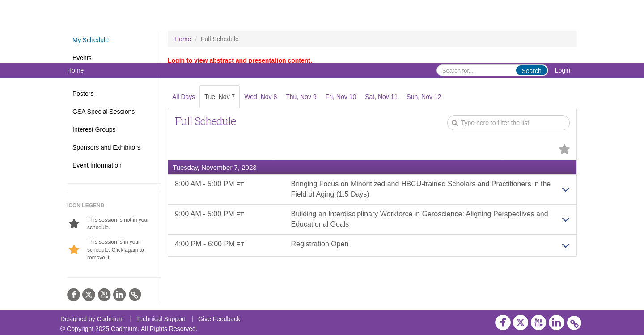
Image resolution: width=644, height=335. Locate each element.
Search (531, 71)
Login (563, 70)
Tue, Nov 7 (220, 97)
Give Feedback (219, 319)
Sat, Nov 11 (381, 97)
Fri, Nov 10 (341, 97)
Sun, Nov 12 (424, 97)
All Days (184, 97)
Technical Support (161, 319)
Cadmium (110, 319)
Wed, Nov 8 (261, 97)
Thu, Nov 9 (301, 97)
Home (75, 70)
